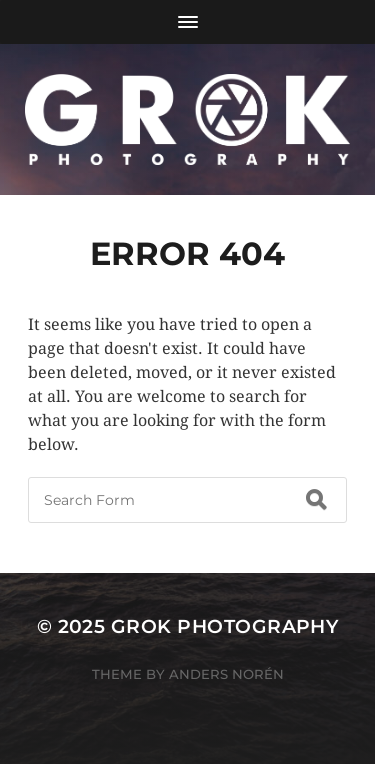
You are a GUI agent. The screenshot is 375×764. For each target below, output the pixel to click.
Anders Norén (226, 674)
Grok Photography (225, 626)
